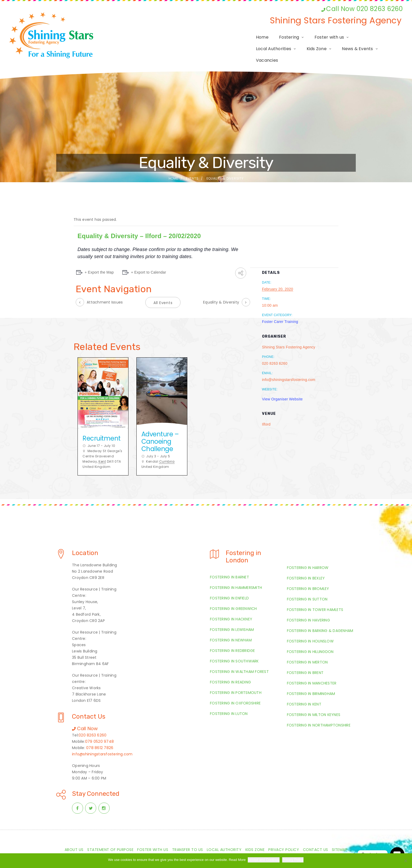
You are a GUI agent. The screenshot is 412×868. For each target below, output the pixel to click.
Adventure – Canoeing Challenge (160, 429)
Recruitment (102, 426)
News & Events (344, 43)
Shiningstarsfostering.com (211, 852)
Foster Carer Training (280, 310)
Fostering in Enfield (229, 586)
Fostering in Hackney (231, 607)
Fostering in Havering (308, 608)
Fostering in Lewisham (232, 618)
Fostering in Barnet (230, 565)
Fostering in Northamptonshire (319, 713)
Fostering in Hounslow (310, 629)
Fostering (173, 43)
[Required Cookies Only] (405, 861)
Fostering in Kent (304, 692)
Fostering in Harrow (308, 556)
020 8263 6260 (92, 723)
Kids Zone (303, 43)
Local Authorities (261, 43)
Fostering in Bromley (308, 577)
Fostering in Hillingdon (310, 640)
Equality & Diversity (221, 290)
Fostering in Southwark (234, 649)
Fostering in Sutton (307, 587)
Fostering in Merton (307, 650)
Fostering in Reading (230, 670)
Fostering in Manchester (312, 671)
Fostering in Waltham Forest (239, 660)
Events (192, 166)
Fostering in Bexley (306, 566)
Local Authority (224, 838)
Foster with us (213, 43)
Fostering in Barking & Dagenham (320, 619)
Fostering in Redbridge (233, 639)
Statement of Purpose (110, 838)
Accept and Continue (264, 860)
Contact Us (316, 838)
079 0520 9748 (99, 729)
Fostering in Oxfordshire (235, 691)
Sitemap (340, 838)
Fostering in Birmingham (311, 682)
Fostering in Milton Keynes (314, 703)
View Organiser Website (282, 387)
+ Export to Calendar (150, 260)
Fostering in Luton (229, 702)
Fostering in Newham (231, 628)
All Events (163, 291)
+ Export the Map (99, 260)
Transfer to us (188, 838)
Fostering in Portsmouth (236, 681)
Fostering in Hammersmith (236, 576)
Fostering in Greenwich (233, 597)
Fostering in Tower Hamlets (315, 598)
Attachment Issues (105, 290)
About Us (74, 838)
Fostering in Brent (305, 661)
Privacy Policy (284, 838)
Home (146, 43)
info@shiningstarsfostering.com (102, 742)
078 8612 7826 (100, 736)
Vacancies (387, 43)
